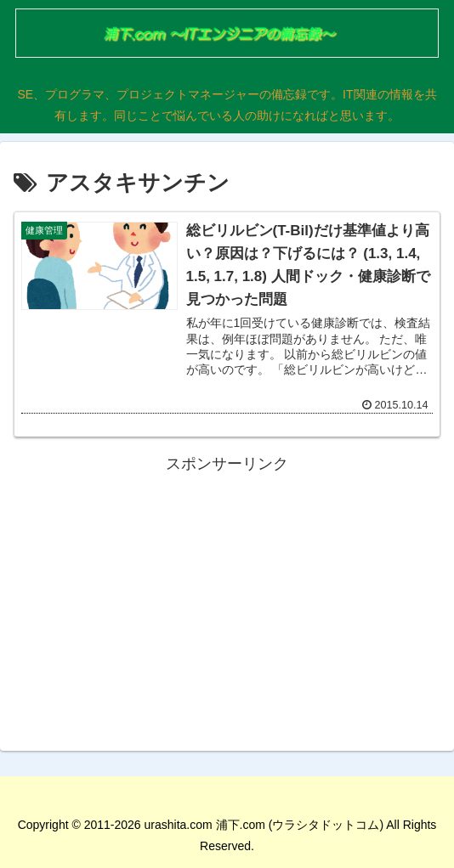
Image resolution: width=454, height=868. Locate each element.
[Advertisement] (227, 597)
